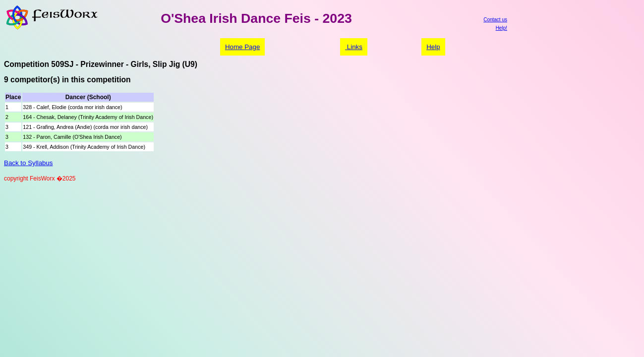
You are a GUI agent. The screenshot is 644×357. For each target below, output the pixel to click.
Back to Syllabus (29, 163)
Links (354, 47)
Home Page (242, 47)
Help (433, 47)
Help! (501, 28)
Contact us (495, 20)
